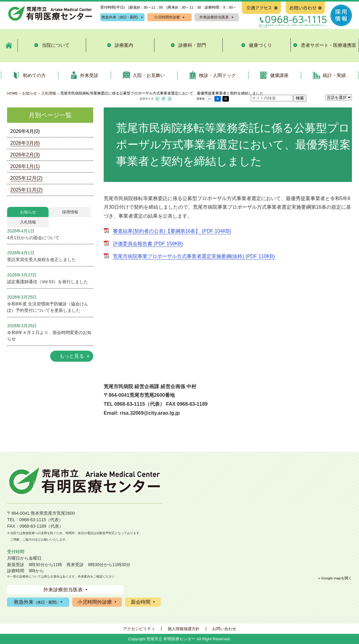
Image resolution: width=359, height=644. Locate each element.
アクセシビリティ (139, 629)
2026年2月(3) (25, 155)
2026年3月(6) (25, 143)
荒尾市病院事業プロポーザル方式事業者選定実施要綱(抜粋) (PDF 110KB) (194, 256)
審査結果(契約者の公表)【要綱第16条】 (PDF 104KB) (172, 231)
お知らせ (30, 93)
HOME (12, 93)
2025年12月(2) (26, 178)
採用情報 (70, 212)
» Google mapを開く (335, 578)
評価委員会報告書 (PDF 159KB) (148, 244)
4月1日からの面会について (33, 238)
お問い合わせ (224, 629)
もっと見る (72, 356)
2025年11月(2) (26, 190)
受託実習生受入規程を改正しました (42, 260)
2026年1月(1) (25, 166)
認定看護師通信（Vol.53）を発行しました (48, 282)
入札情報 (49, 93)
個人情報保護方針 (184, 629)
